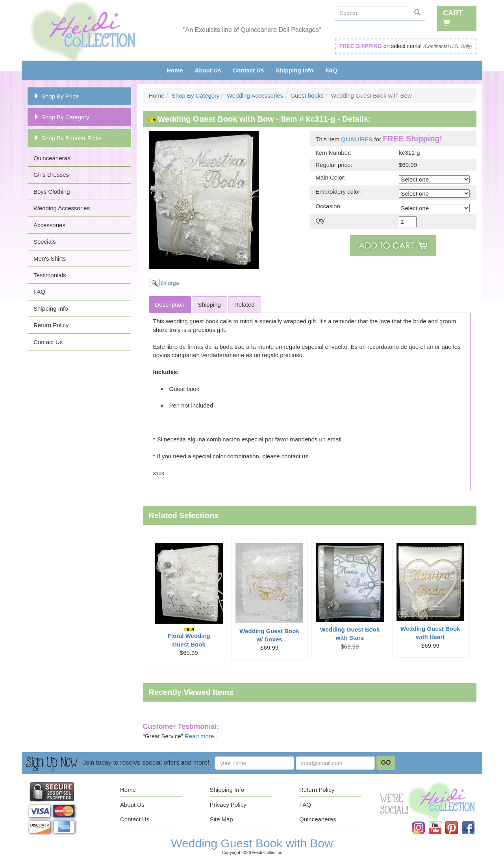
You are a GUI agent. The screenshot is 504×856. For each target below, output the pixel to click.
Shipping (209, 305)
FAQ (331, 70)
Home (175, 70)
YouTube (441, 822)
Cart (453, 18)
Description (170, 305)
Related (245, 305)
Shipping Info (295, 70)
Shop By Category (61, 117)
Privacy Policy (228, 805)
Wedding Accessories (62, 208)
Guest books (307, 95)
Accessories (49, 225)
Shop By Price (56, 96)
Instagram (424, 822)
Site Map (221, 819)
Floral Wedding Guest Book (189, 637)
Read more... (202, 736)
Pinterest (457, 822)
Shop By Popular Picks (68, 138)
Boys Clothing (52, 192)
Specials (45, 242)
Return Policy (51, 325)
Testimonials (50, 275)
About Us (208, 70)
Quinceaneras (52, 158)
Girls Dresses (51, 175)
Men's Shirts (50, 258)
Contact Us (248, 70)
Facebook (474, 822)
